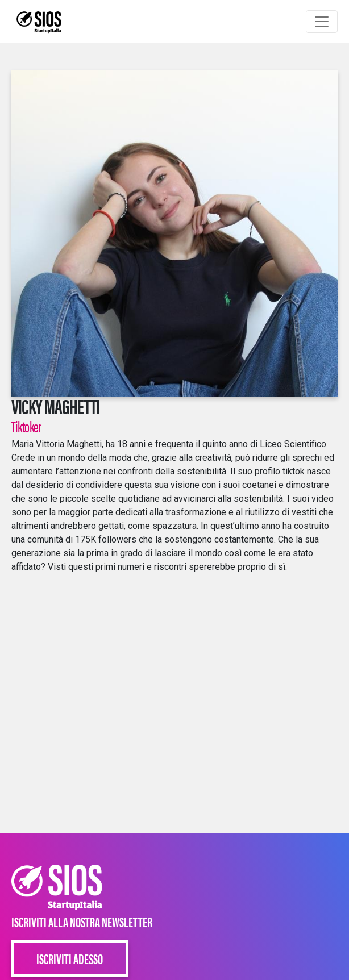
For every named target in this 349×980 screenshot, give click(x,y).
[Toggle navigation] (322, 22)
